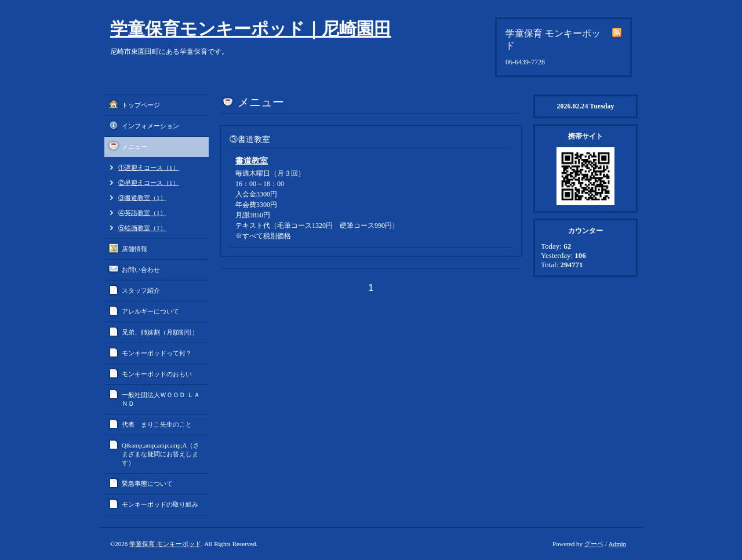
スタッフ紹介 (141, 290)
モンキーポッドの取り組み (160, 504)
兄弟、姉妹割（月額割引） (160, 332)
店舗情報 (134, 249)
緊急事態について (147, 483)
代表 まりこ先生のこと (157, 424)
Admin (617, 544)
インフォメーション (150, 126)
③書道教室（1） (142, 198)
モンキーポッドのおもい (157, 374)
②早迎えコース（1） (149, 183)
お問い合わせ (141, 270)
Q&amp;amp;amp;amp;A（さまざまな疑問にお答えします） (161, 454)
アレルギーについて (150, 311)
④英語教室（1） (142, 213)
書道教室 (252, 161)
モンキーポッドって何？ (157, 353)
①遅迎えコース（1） (149, 168)
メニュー (134, 147)
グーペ (594, 544)
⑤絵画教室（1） (142, 228)
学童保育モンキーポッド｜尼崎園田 (251, 29)
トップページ (141, 105)
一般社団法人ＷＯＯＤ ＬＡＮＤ (161, 399)
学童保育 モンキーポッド (165, 544)
